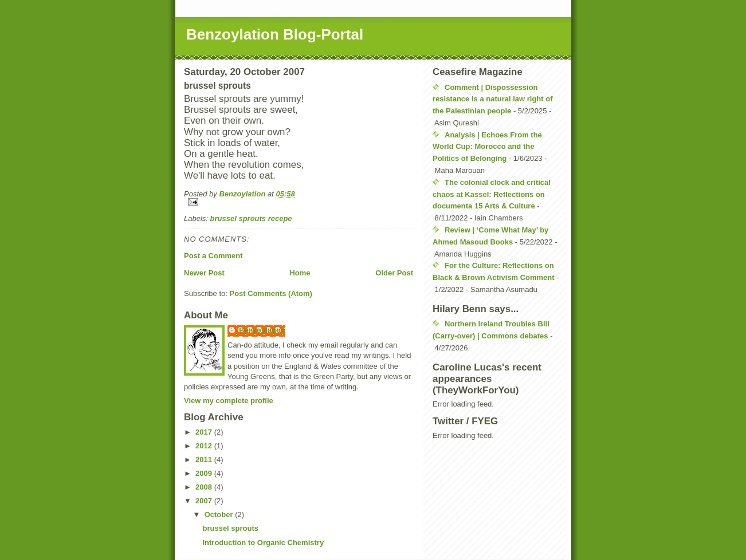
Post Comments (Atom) (271, 293)
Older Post (394, 273)
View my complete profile (229, 401)
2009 (205, 473)
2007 (205, 501)
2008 (205, 487)
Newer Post (204, 273)
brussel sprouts (230, 528)
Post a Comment (213, 256)
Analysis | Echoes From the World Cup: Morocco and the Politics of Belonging (487, 147)
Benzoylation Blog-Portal (275, 34)
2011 (205, 460)
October (220, 514)
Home (300, 273)
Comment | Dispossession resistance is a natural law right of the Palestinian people (493, 99)
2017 (205, 432)
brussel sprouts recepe (251, 218)
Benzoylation (262, 330)
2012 (205, 446)
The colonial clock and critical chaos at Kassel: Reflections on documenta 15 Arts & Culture (492, 194)
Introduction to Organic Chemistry (263, 543)
